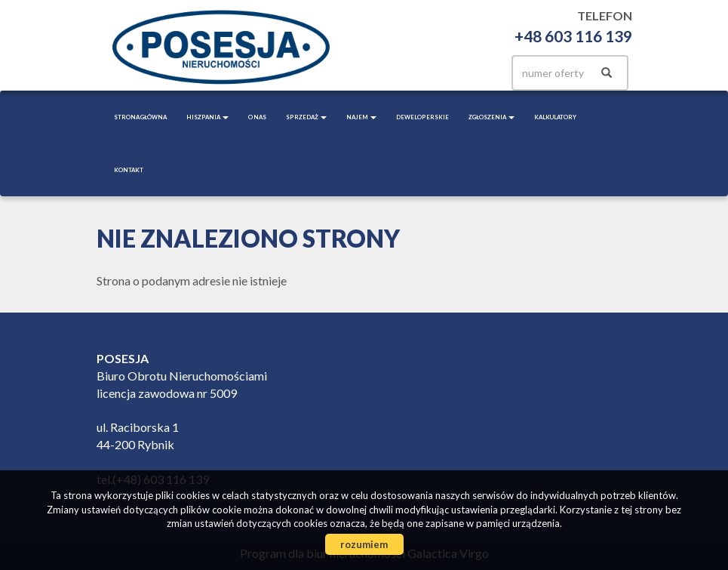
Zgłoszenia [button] (491, 117)
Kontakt (129, 170)
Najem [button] (361, 117)
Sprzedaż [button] (306, 117)
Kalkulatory (555, 117)
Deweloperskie (422, 117)
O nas (257, 117)
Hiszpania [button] (207, 117)
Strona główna (140, 117)
